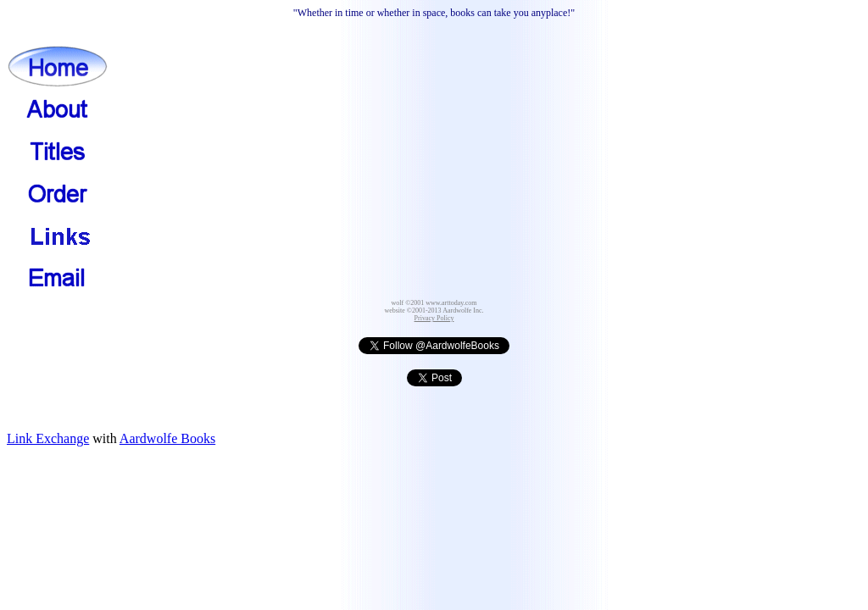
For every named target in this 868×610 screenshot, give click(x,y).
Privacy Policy (434, 318)
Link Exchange (48, 438)
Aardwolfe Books (167, 438)
